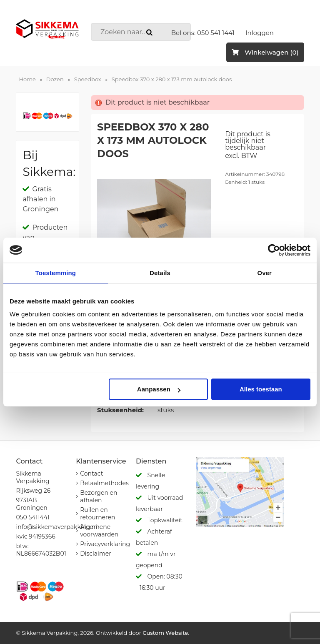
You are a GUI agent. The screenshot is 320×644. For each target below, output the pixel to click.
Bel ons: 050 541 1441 (203, 33)
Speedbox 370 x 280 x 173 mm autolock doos (172, 79)
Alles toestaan (261, 389)
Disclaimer (96, 554)
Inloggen (260, 33)
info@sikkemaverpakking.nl (56, 527)
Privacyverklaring (105, 544)
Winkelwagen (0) (265, 52)
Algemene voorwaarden (99, 531)
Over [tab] (264, 273)
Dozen (55, 79)
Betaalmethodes (104, 483)
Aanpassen (159, 389)
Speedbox (88, 79)
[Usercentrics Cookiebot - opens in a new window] (274, 250)
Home (27, 79)
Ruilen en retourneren (97, 514)
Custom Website (165, 633)
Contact (91, 474)
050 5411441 (32, 517)
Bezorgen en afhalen (99, 496)
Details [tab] (160, 273)
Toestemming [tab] (56, 273)
